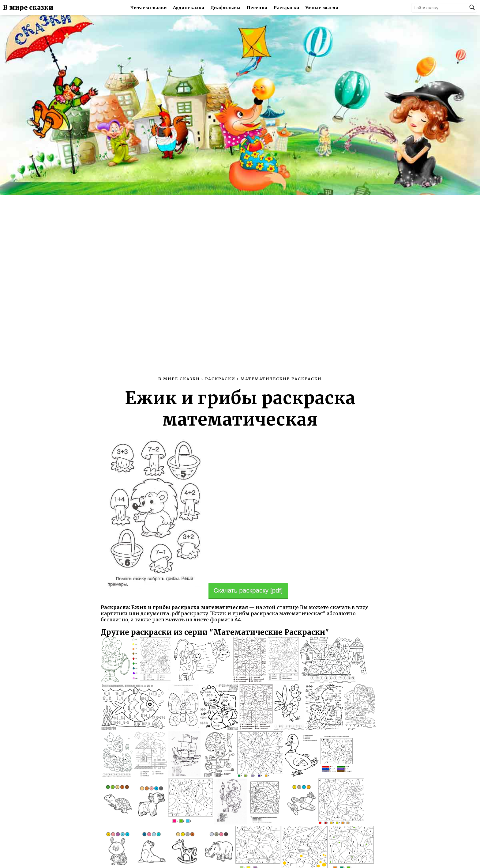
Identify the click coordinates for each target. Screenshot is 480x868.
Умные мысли (322, 8)
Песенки (257, 8)
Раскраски (287, 8)
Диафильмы (226, 8)
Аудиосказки (189, 8)
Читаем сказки (149, 8)
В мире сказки (28, 8)
